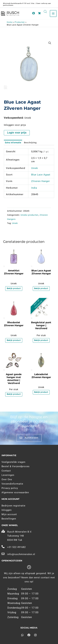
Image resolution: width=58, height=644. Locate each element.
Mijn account (9, 514)
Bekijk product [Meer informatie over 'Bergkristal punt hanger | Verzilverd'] (41, 340)
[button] (50, 43)
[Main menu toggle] (53, 14)
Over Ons (7, 479)
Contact (6, 471)
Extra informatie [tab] (13, 143)
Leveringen (8, 475)
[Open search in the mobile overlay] (45, 12)
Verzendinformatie (12, 484)
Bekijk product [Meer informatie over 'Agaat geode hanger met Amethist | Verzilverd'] (14, 394)
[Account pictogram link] (34, 13)
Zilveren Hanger (41, 181)
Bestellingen (9, 519)
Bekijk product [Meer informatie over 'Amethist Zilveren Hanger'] (14, 288)
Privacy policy (10, 488)
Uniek (35, 168)
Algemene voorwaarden (15, 492)
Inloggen (7, 510)
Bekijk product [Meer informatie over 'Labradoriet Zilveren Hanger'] (41, 392)
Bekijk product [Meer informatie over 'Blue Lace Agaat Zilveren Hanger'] (41, 288)
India (34, 188)
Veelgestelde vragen (13, 462)
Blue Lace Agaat (41, 175)
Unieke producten (29, 215)
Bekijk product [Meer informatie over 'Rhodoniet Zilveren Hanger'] (14, 340)
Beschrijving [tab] (30, 143)
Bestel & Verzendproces (16, 466)
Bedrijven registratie (13, 506)
